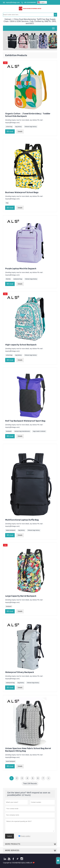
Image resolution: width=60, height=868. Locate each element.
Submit (10, 836)
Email (10, 131)
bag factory (18, 127)
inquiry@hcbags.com (13, 2)
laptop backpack (11, 530)
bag (7, 203)
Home (8, 41)
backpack (9, 431)
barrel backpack (11, 761)
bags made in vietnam (39, 431)
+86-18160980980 (30, 2)
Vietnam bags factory (31, 127)
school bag (9, 127)
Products (16, 41)
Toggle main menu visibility (54, 28)
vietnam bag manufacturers (22, 431)
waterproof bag (18, 279)
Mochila (8, 279)
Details (20, 131)
